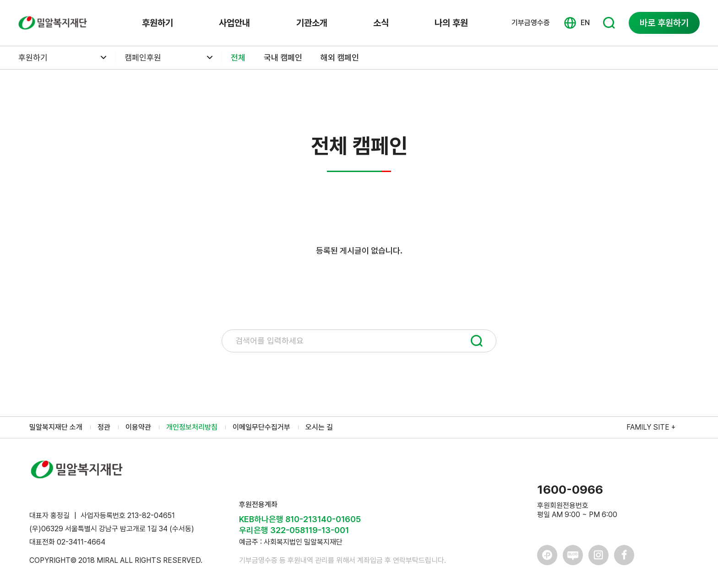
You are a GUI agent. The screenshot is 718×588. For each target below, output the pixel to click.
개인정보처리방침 (192, 427)
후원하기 (158, 23)
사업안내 (234, 23)
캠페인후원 (143, 57)
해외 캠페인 (340, 57)
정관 (104, 427)
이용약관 (138, 427)
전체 (238, 57)
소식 (381, 23)
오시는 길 (319, 427)
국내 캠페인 (283, 57)
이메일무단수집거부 (261, 427)
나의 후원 (451, 23)
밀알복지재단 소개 (56, 427)
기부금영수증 (531, 23)
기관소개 (312, 23)
